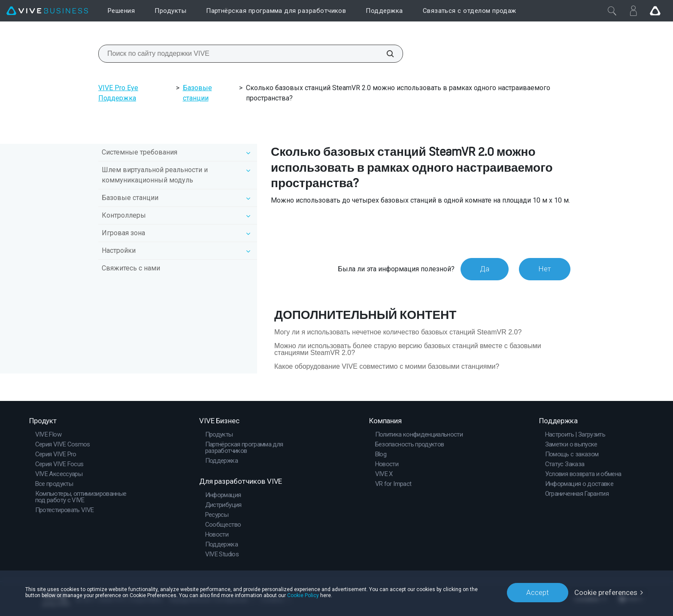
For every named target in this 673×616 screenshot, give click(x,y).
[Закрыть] (612, 11)
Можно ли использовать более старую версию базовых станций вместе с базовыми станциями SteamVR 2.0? (408, 349)
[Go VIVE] (655, 11)
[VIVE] (47, 11)
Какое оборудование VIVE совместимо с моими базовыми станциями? (387, 366)
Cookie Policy (303, 595)
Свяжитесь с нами (131, 268)
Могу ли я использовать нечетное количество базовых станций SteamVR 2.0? (398, 332)
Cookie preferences (606, 592)
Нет (545, 269)
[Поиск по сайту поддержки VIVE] (385, 54)
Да (485, 269)
